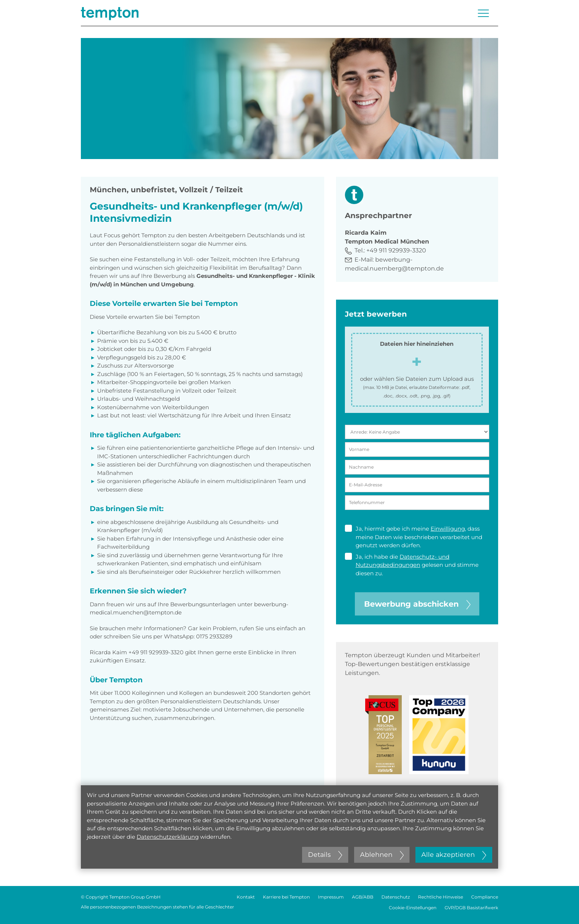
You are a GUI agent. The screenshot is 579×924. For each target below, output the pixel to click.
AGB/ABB (363, 897)
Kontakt (246, 897)
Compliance (485, 897)
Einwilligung (448, 529)
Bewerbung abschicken (417, 604)
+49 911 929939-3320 (396, 250)
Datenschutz (396, 897)
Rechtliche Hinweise (441, 897)
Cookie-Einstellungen (413, 908)
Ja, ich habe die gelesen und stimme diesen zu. (412, 565)
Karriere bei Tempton (286, 897)
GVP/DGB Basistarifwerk (471, 908)
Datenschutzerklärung (168, 837)
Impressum (331, 897)
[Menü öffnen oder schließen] (483, 13)
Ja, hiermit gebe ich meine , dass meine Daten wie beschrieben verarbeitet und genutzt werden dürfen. (414, 537)
